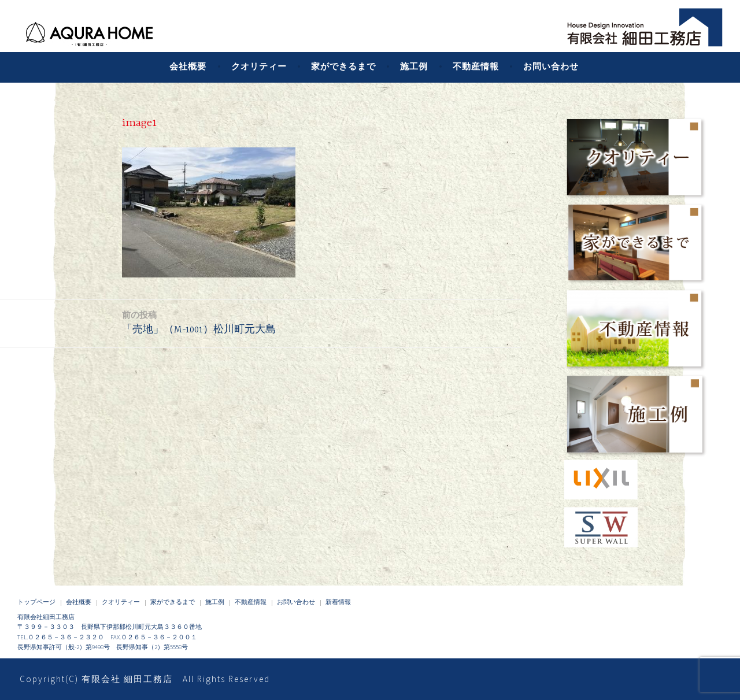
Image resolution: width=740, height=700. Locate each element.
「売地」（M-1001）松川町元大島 (199, 322)
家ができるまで (343, 66)
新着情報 (338, 602)
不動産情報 (476, 66)
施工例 (414, 66)
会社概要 (188, 66)
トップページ (36, 602)
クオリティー (259, 66)
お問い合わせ (551, 66)
